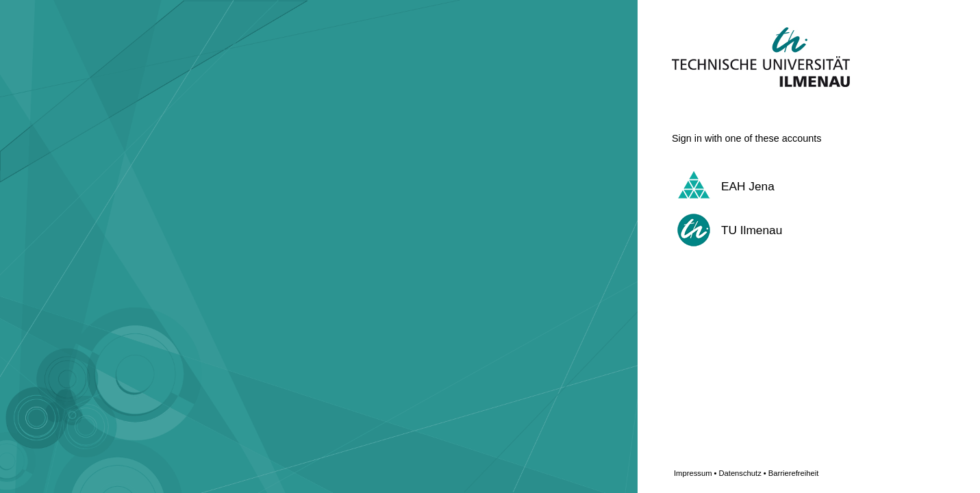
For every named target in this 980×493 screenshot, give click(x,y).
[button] (792, 186)
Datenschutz (742, 473)
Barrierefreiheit (794, 473)
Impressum (695, 473)
